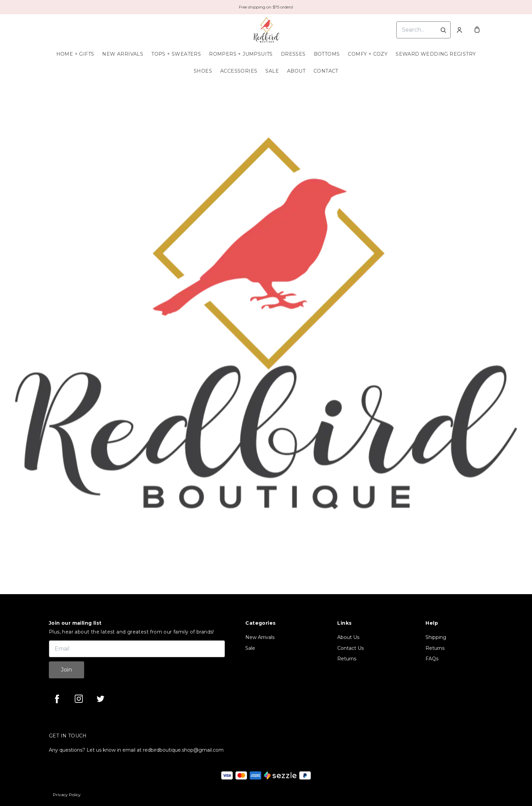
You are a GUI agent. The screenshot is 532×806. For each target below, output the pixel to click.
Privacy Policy (67, 795)
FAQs (432, 659)
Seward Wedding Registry (436, 54)
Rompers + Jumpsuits (241, 54)
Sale (272, 71)
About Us (348, 637)
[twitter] (100, 699)
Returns (347, 659)
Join (66, 670)
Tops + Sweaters (176, 54)
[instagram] (79, 699)
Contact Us (350, 648)
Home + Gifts (75, 54)
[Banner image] (266, 323)
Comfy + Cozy (368, 54)
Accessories (239, 71)
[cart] (477, 30)
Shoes (203, 71)
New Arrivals (123, 54)
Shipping (436, 637)
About (296, 71)
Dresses (293, 54)
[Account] (459, 30)
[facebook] (57, 699)
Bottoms (327, 54)
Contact (326, 71)
